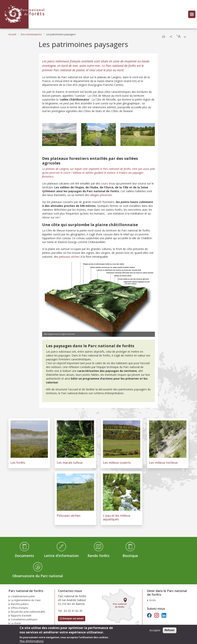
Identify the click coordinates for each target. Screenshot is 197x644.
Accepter (155, 631)
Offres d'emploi (19, 608)
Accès (152, 600)
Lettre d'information (61, 556)
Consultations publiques (24, 619)
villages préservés (101, 195)
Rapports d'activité (21, 616)
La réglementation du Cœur (26, 600)
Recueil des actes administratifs (28, 612)
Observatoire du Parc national (38, 576)
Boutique (130, 556)
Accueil (12, 34)
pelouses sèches (69, 257)
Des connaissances (31, 34)
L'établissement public (23, 596)
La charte (16, 623)
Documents (24, 556)
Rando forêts (98, 556)
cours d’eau (108, 183)
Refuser (169, 631)
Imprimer (164, 36)
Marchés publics (20, 604)
